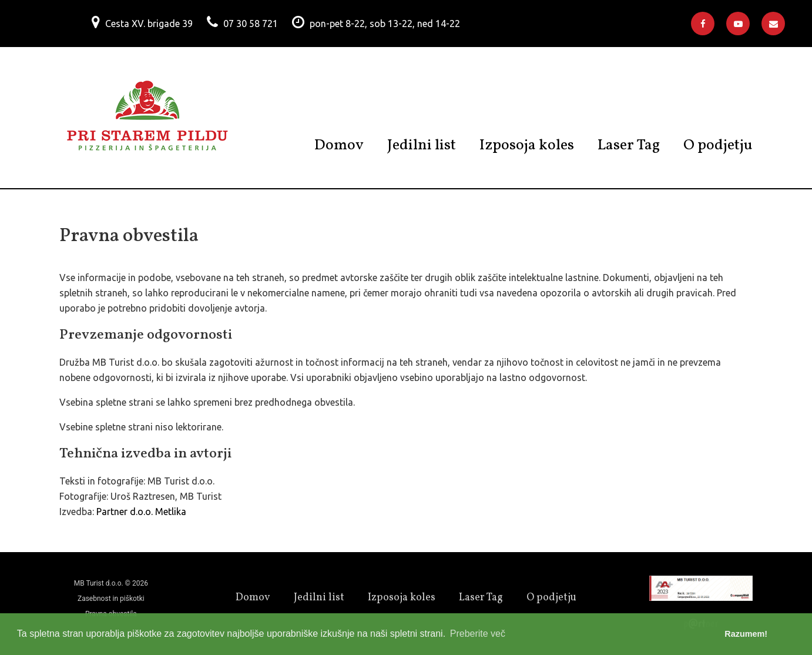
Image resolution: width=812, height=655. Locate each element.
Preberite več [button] (478, 634)
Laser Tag (629, 145)
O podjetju (718, 145)
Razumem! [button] (746, 634)
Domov (339, 145)
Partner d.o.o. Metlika (141, 512)
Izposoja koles (527, 145)
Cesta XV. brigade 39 (149, 24)
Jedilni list (422, 145)
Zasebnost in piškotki (111, 599)
